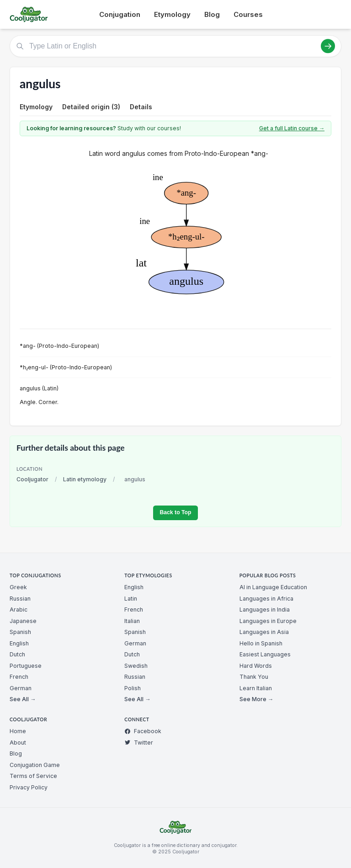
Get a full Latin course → (292, 128)
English (19, 643)
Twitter (139, 743)
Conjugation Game (35, 765)
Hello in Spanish (261, 643)
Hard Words (256, 666)
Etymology (172, 14)
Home (18, 731)
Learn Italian (256, 688)
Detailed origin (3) (91, 107)
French (19, 677)
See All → (23, 699)
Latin (131, 599)
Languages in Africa (266, 599)
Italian (132, 621)
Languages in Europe (268, 621)
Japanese (23, 621)
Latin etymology (85, 479)
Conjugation (120, 14)
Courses (248, 14)
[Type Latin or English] (175, 46)
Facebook (143, 731)
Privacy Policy (29, 787)
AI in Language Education (273, 587)
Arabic (19, 610)
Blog (212, 14)
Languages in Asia (264, 632)
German (21, 688)
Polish (133, 688)
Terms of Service (33, 776)
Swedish (136, 666)
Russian (20, 599)
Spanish (20, 632)
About (18, 743)
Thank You (254, 677)
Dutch (17, 654)
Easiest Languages (265, 654)
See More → (256, 699)
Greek (18, 587)
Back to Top (175, 512)
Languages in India (265, 610)
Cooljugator (32, 479)
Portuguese (26, 666)
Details (141, 107)
